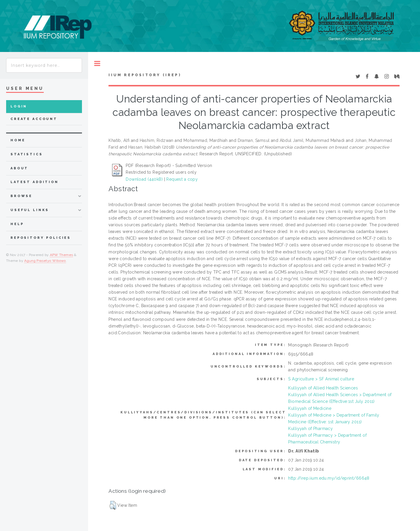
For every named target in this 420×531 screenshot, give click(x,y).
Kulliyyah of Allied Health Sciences (323, 388)
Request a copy (182, 179)
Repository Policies (41, 238)
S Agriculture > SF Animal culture (321, 379)
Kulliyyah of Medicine (310, 408)
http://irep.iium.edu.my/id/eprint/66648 (329, 478)
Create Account (34, 119)
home (18, 140)
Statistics (27, 154)
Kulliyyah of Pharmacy (310, 429)
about (19, 168)
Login (19, 106)
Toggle (97, 63)
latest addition (35, 182)
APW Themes (62, 255)
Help (17, 224)
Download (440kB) (144, 179)
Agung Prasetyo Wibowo (45, 261)
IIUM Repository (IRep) (145, 75)
